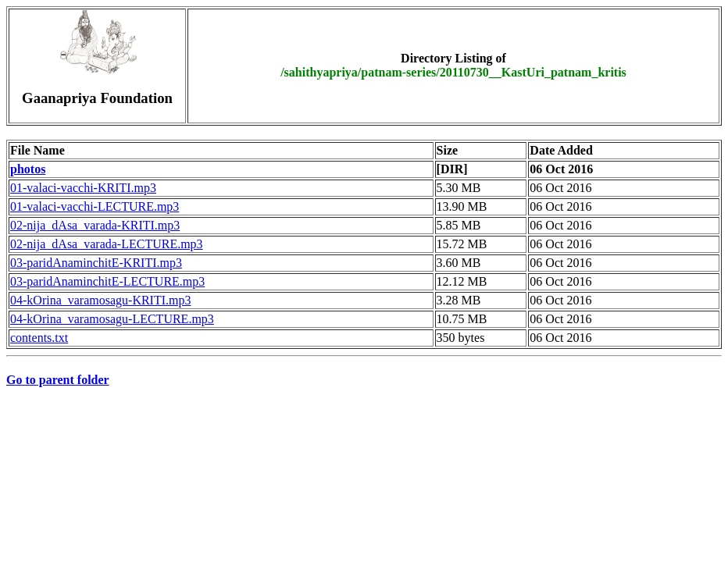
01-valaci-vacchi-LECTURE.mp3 (95, 206)
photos (28, 169)
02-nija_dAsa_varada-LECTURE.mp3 (107, 244)
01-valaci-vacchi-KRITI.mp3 (83, 188)
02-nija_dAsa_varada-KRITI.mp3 (95, 225)
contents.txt (39, 338)
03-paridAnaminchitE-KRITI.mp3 (96, 263)
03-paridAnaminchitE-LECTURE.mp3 (107, 281)
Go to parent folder (58, 380)
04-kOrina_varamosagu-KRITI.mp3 (101, 300)
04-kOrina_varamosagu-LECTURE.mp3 (112, 319)
